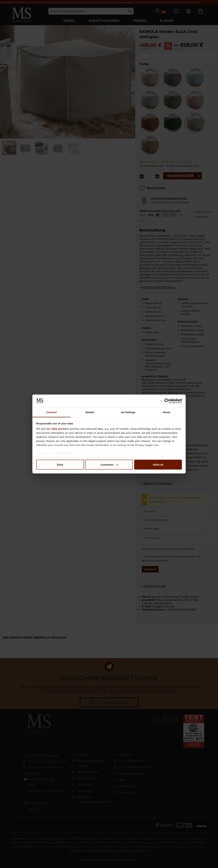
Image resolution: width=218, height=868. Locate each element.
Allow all (158, 464)
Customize (109, 464)
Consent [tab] (52, 412)
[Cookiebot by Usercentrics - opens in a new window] (167, 401)
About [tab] (167, 412)
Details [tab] (90, 412)
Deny (60, 464)
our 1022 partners (58, 429)
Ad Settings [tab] (128, 412)
